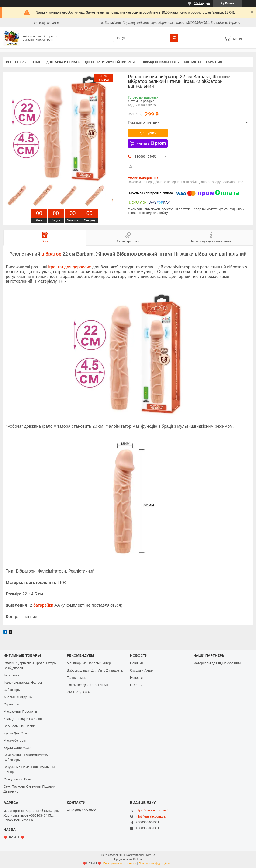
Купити (151, 133)
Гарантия (214, 62)
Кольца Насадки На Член (23, 719)
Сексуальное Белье (18, 779)
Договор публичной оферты (110, 62)
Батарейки (11, 675)
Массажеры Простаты (20, 711)
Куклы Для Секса (17, 733)
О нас (37, 62)
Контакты (192, 62)
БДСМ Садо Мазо (17, 748)
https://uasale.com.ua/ (152, 810)
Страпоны (11, 704)
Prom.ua (150, 855)
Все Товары (16, 62)
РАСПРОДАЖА (78, 692)
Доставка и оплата (63, 62)
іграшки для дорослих (70, 267)
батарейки (43, 605)
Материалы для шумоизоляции (217, 663)
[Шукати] (174, 38)
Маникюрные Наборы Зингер (89, 663)
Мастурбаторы (15, 740)
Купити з (151, 143)
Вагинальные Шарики (20, 726)
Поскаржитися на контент (120, 864)
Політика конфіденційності (156, 864)
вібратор (52, 254)
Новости (136, 678)
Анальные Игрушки (18, 697)
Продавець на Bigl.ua (128, 859)
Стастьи (136, 685)
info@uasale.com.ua (151, 816)
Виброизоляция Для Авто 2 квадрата (95, 670)
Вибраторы (12, 690)
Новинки (137, 663)
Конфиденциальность (159, 62)
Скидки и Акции (142, 670)
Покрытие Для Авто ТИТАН (87, 685)
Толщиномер (76, 678)
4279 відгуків (202, 3)
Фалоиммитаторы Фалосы (23, 683)
